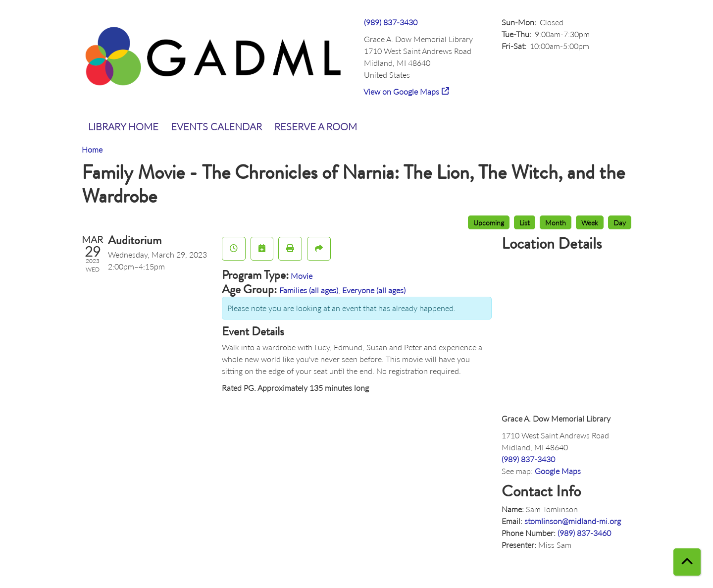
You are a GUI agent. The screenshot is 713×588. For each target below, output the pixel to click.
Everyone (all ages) (374, 290)
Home (92, 149)
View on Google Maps (402, 91)
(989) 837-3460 (584, 533)
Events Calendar (216, 126)
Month (556, 222)
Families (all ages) (309, 290)
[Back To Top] (687, 562)
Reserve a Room (316, 126)
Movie (302, 276)
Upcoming (489, 222)
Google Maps (558, 471)
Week (590, 222)
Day (620, 222)
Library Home (123, 126)
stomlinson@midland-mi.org (573, 521)
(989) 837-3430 (391, 22)
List (525, 222)
